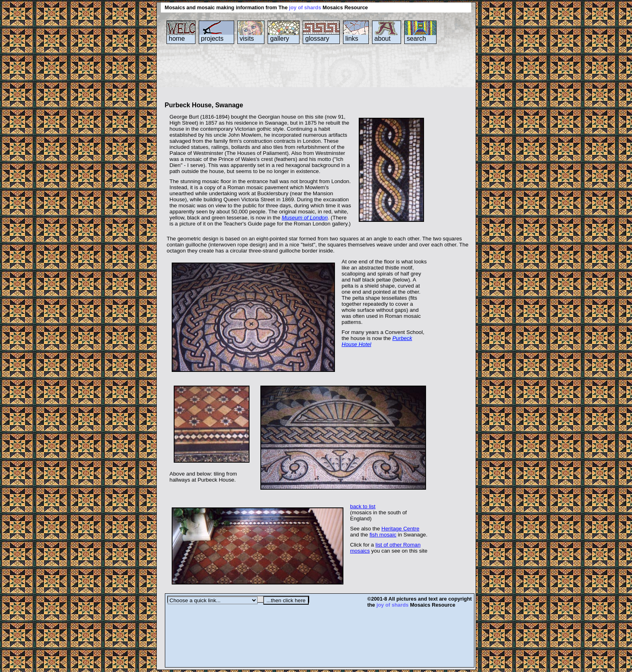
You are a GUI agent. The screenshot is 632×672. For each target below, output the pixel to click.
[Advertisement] (312, 76)
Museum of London (305, 218)
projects (212, 39)
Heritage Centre (400, 529)
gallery (280, 39)
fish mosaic (383, 535)
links (352, 39)
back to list (363, 506)
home (177, 39)
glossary (317, 39)
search (416, 39)
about (383, 39)
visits (247, 39)
